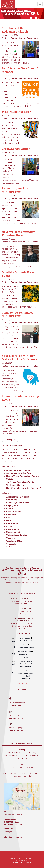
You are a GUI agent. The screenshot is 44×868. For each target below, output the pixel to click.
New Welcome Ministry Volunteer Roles (18, 233)
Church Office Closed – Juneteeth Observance (26, 676)
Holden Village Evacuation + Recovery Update (22, 620)
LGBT (9, 520)
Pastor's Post (12, 523)
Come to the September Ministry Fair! (17, 314)
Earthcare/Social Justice (18, 503)
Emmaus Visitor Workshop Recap (20, 398)
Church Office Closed (26, 648)
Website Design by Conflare (22, 862)
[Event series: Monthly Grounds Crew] (32, 652)
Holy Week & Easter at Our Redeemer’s (24, 488)
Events (10, 509)
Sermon (10, 526)
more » (27, 604)
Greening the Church (16, 149)
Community (12, 500)
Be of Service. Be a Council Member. (20, 70)
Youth (9, 547)
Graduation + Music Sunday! (19, 470)
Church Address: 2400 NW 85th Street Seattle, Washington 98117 (14, 822)
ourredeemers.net (16, 718)
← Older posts (10, 440)
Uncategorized (13, 532)
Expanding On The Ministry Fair (15, 190)
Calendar (19, 11)
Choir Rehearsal (26, 641)
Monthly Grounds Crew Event (18, 274)
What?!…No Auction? (16, 112)
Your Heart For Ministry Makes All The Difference (19, 357)
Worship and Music (15, 541)
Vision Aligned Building (17, 535)
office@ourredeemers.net (14, 837)
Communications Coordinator (24, 38)
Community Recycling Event (19, 473)
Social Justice (13, 529)
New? (3, 11)
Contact (28, 11)
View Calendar (22, 684)
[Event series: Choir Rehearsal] (31, 638)
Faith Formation (14, 511)
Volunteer (11, 538)
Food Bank (11, 514)
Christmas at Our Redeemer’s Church (15, 30)
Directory (11, 11)
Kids (8, 517)
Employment (12, 506)
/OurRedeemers (15, 706)
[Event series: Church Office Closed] (28, 645)
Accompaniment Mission (18, 497)
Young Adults (12, 544)
